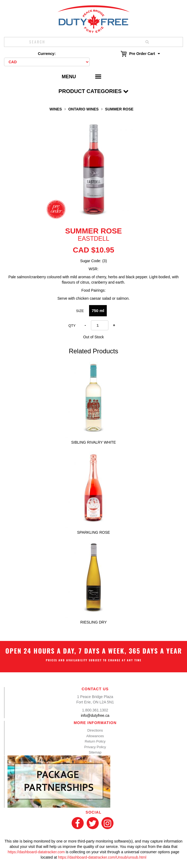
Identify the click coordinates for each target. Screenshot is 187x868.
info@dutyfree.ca (95, 715)
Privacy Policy (95, 747)
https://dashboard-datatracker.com (36, 852)
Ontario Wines (83, 109)
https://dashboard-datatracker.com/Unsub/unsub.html (102, 857)
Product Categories (93, 91)
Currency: (47, 54)
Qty (72, 326)
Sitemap (95, 752)
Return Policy (95, 741)
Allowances (95, 736)
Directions (95, 730)
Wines (56, 109)
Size (80, 311)
